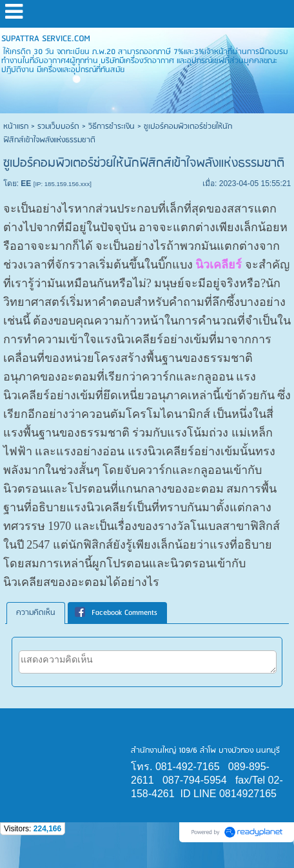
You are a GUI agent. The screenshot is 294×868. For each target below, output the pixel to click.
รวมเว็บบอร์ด (58, 127)
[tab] (36, 613)
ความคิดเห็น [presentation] (36, 613)
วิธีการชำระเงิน (112, 127)
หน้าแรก (16, 127)
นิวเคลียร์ (219, 265)
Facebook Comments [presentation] (116, 613)
